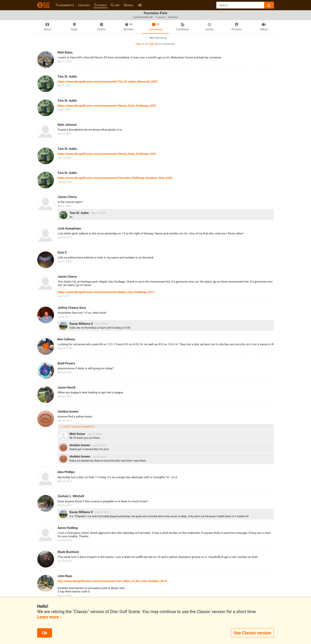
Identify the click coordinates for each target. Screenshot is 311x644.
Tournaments (65, 5)
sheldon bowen (68, 412)
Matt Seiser (78, 434)
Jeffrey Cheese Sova (72, 308)
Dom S (62, 253)
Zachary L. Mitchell (71, 496)
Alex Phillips (66, 472)
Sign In (140, 44)
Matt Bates (65, 53)
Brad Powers (66, 363)
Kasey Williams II (81, 324)
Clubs (115, 5)
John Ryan (65, 576)
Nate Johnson (67, 125)
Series (128, 5)
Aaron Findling (68, 528)
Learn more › (49, 617)
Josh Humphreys (69, 229)
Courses (100, 5)
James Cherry (67, 197)
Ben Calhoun (66, 339)
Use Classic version (252, 633)
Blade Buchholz (68, 552)
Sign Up (153, 44)
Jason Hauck (67, 388)
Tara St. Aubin (67, 77)
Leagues (84, 5)
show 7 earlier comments (77, 427)
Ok (45, 633)
